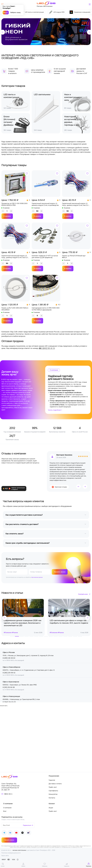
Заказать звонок (60, 572)
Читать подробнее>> (55, 410)
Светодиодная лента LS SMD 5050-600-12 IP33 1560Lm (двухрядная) (46, 309)
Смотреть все (83, 594)
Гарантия (52, 780)
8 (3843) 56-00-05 (9, 702)
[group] (46, 32)
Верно (6, 13)
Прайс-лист (53, 787)
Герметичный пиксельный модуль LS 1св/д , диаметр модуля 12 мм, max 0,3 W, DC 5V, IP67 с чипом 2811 (15, 257)
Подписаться (27, 825)
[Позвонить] (3, 4)
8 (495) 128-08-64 (9, 658)
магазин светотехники (19, 850)
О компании (7, 808)
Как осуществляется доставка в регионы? (24, 515)
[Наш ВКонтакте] (10, 833)
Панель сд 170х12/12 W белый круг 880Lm (74, 257)
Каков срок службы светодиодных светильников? (28, 543)
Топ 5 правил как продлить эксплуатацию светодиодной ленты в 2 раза (22, 622)
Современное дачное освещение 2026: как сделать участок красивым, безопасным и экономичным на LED (68, 623)
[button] (3, 32)
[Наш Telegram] (4, 833)
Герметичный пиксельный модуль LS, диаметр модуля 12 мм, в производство (45, 204)
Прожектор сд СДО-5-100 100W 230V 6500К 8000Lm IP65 (14, 204)
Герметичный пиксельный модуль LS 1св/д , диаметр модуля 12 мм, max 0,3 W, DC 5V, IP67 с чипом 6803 (76, 204)
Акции (51, 808)
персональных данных (37, 577)
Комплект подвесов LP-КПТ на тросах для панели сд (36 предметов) (45, 257)
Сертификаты (53, 791)
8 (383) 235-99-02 (9, 673)
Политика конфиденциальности (11, 853)
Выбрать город (15, 12)
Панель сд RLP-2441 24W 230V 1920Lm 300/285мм (15, 309)
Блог (5, 811)
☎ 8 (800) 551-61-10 (47, 348)
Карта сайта (5, 856)
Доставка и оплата (55, 784)
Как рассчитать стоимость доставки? (22, 524)
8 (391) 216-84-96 (9, 687)
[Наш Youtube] (16, 833)
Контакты (52, 798)
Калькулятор (53, 794)
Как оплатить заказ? (15, 534)
